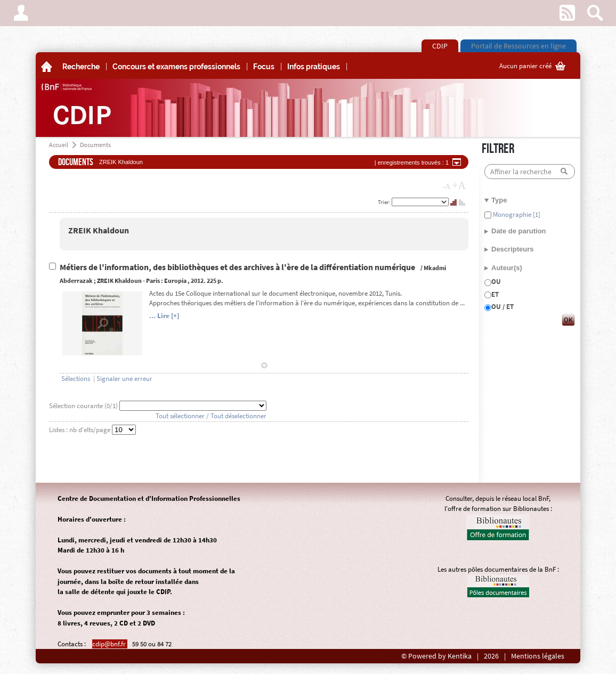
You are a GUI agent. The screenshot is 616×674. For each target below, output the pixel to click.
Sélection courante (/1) (84, 406)
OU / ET (502, 307)
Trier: (385, 202)
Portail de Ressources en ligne (518, 46)
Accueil (59, 145)
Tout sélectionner (180, 416)
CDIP (440, 46)
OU (496, 282)
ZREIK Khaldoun (99, 230)
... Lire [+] (164, 316)
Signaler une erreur (124, 379)
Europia (175, 281)
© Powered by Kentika (436, 656)
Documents (95, 145)
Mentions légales (538, 656)
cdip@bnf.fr (110, 644)
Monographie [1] (516, 214)
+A (459, 185)
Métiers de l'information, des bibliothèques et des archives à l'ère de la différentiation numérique (238, 267)
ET (495, 294)
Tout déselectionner (238, 416)
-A (447, 186)
